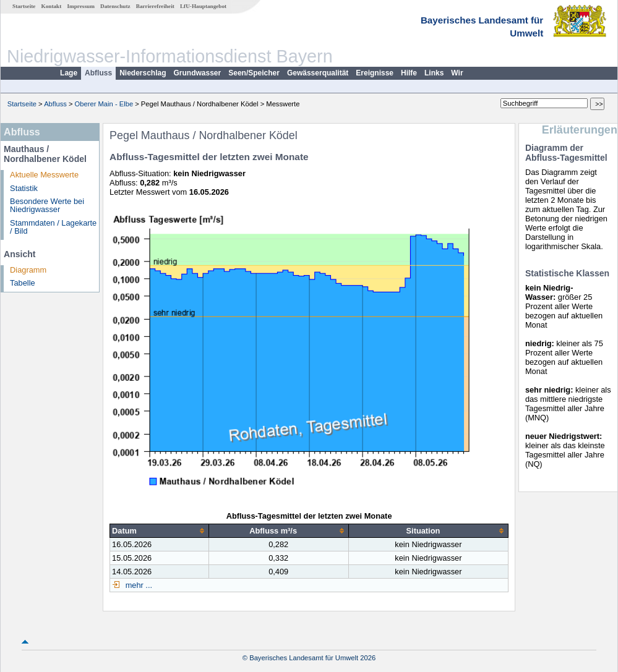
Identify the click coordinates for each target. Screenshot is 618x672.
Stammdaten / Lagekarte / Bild (53, 227)
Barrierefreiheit (155, 6)
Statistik (24, 188)
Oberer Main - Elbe (104, 104)
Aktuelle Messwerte (44, 175)
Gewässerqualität (318, 73)
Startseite (24, 6)
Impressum (81, 6)
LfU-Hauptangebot (203, 6)
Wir (457, 73)
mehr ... (138, 585)
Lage (69, 73)
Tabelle (23, 283)
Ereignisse (375, 73)
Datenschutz (115, 6)
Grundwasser (198, 73)
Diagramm (28, 270)
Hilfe (409, 73)
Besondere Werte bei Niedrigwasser (47, 205)
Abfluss (98, 73)
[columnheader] (159, 530)
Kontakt (52, 6)
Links (434, 73)
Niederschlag (143, 73)
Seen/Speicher (254, 73)
